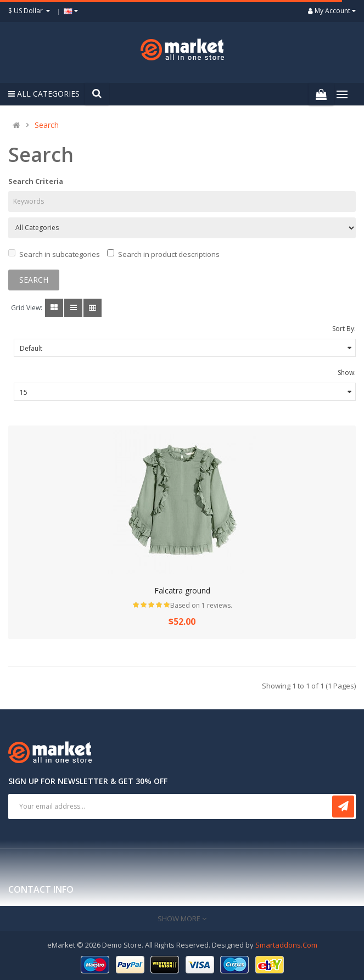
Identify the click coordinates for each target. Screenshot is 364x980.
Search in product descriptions (163, 254)
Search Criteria (36, 181)
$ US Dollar (30, 11)
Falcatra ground (182, 590)
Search (47, 125)
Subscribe (343, 807)
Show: (347, 373)
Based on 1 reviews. (201, 605)
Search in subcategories (54, 254)
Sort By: (344, 329)
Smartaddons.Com (286, 945)
